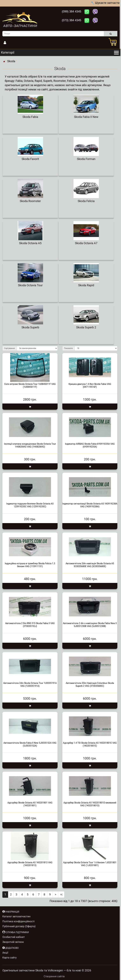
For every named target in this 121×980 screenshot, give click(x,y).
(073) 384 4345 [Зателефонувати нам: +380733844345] (72, 20)
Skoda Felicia (86, 201)
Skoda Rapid (86, 285)
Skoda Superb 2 (86, 327)
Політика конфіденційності (18, 921)
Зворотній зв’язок (13, 942)
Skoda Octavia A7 (86, 243)
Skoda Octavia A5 (30, 243)
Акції (5, 953)
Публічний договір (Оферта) (19, 926)
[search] (111, 34)
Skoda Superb (30, 327)
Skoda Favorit (30, 159)
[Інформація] (16, 43)
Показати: (69, 348)
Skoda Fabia (30, 117)
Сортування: (10, 348)
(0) (114, 42)
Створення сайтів (54, 976)
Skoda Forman (86, 159)
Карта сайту (9, 958)
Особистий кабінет (14, 937)
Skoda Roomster (30, 201)
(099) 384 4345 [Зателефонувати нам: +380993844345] (72, 11)
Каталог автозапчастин (16, 916)
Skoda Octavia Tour (30, 285)
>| (61, 894)
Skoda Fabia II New (86, 117)
